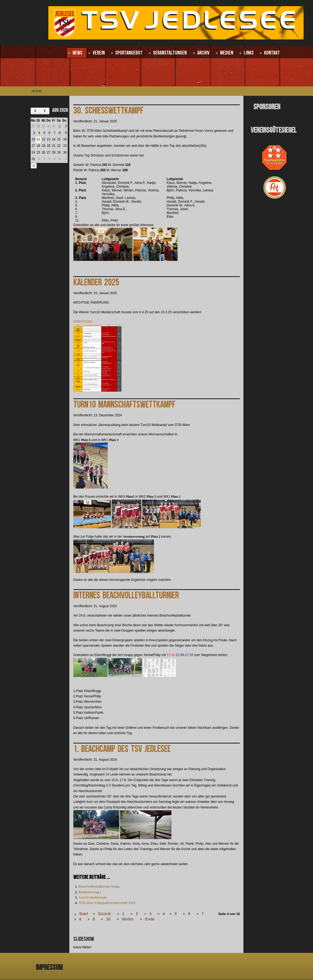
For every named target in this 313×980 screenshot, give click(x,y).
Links (249, 53)
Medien (227, 53)
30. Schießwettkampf (108, 111)
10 (108, 919)
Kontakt (272, 53)
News (77, 53)
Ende (150, 919)
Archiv (203, 53)
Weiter (128, 919)
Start (84, 914)
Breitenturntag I (90, 892)
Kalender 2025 (96, 283)
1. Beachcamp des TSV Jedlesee (122, 749)
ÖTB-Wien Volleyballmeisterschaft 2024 (107, 903)
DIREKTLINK (83, 322)
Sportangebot (129, 53)
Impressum (49, 968)
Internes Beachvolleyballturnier (126, 595)
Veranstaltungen (170, 53)
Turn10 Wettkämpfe (93, 898)
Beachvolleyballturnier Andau (100, 887)
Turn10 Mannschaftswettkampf (124, 405)
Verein (99, 53)
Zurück (105, 914)
